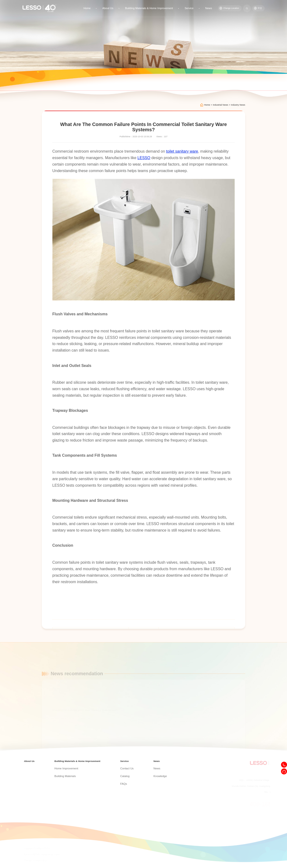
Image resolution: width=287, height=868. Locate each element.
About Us (121, 7)
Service (194, 7)
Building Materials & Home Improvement (158, 7)
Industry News (238, 105)
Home (103, 7)
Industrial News (221, 105)
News (211, 7)
